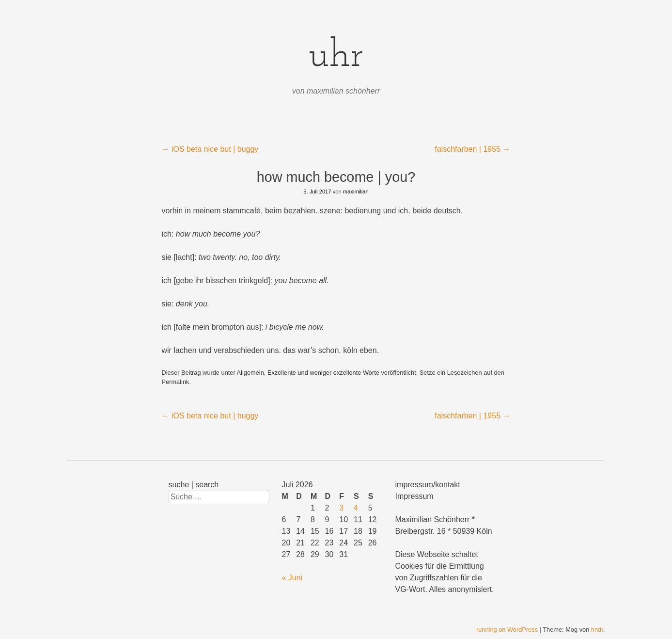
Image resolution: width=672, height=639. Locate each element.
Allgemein (250, 373)
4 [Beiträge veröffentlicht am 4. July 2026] (356, 508)
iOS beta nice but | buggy (210, 149)
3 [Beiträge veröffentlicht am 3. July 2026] (341, 508)
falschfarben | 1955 (472, 149)
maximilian (356, 192)
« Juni (292, 578)
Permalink (176, 382)
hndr (597, 630)
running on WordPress (507, 630)
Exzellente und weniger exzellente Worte (323, 373)
